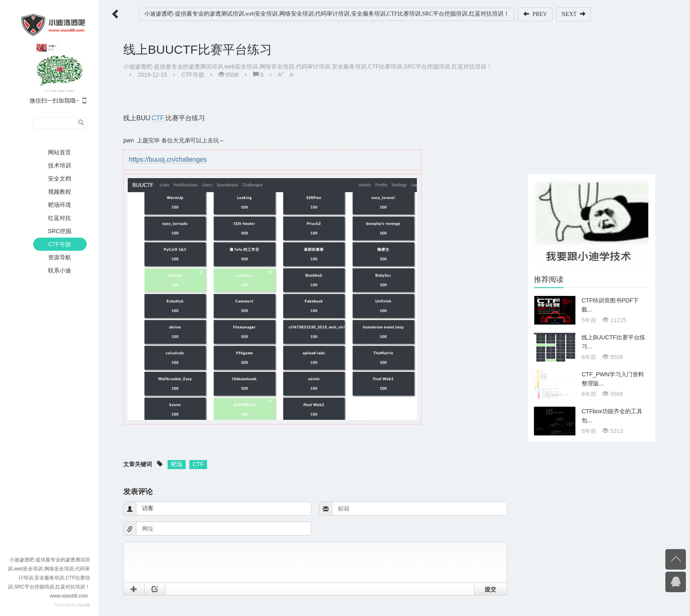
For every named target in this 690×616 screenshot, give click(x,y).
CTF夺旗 (59, 244)
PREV (535, 14)
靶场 (177, 464)
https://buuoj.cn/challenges (168, 159)
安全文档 (60, 179)
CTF (158, 118)
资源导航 (60, 257)
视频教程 (60, 192)
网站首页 (60, 152)
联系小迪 (60, 270)
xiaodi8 (83, 605)
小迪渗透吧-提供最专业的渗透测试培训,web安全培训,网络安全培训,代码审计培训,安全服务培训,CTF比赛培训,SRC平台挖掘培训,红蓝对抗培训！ (327, 14)
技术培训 (60, 165)
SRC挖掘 (60, 231)
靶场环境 (60, 205)
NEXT (574, 14)
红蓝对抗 (60, 218)
